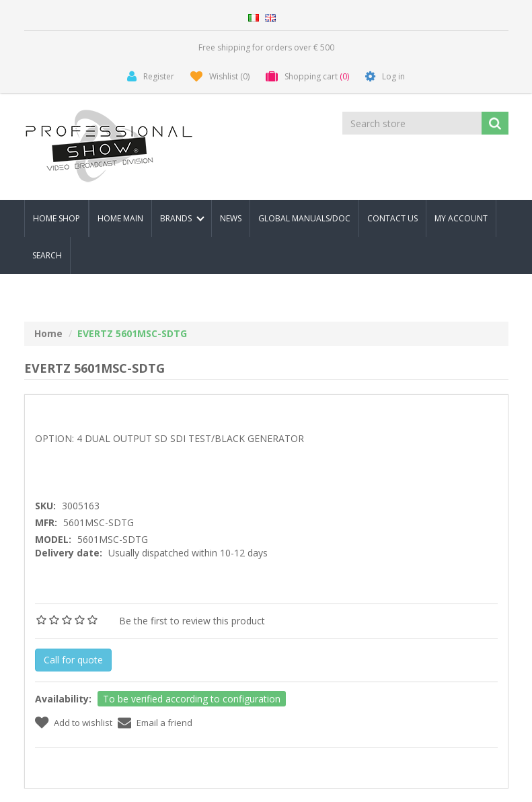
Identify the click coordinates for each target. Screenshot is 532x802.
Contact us (392, 218)
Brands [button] (182, 218)
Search (47, 255)
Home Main (120, 218)
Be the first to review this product (192, 621)
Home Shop (56, 218)
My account (461, 218)
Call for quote (73, 660)
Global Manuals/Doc (304, 218)
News (231, 218)
